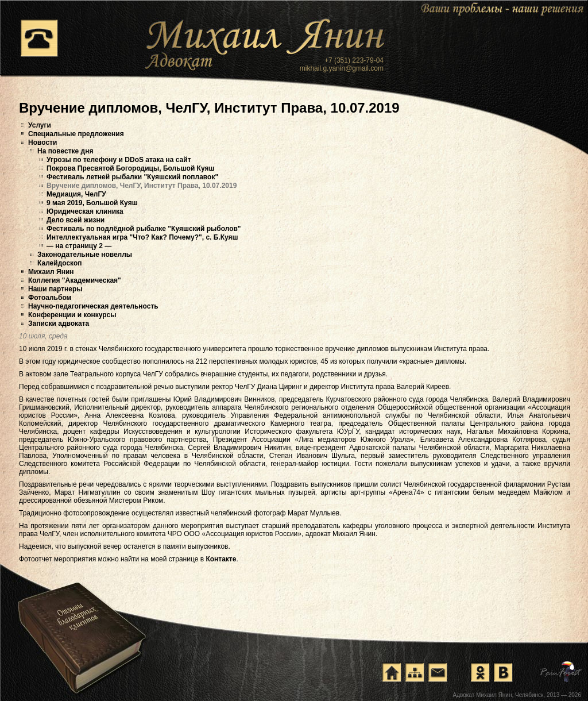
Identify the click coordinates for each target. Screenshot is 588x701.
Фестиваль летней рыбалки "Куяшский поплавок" (132, 177)
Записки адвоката (59, 323)
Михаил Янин (51, 272)
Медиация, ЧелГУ (76, 194)
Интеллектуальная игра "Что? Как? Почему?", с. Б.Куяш (142, 237)
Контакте (221, 559)
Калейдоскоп (60, 263)
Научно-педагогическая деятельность (93, 306)
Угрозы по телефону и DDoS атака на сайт (119, 160)
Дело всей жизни (76, 220)
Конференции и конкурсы (72, 315)
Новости (42, 142)
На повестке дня (65, 151)
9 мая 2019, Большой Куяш (92, 203)
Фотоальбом (50, 298)
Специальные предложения (76, 134)
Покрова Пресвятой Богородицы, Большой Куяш (130, 168)
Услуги (40, 125)
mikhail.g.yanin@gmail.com (342, 68)
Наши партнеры (55, 289)
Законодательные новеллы (85, 255)
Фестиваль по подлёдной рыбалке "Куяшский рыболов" (144, 229)
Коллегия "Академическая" (75, 280)
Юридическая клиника (85, 211)
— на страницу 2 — (79, 246)
